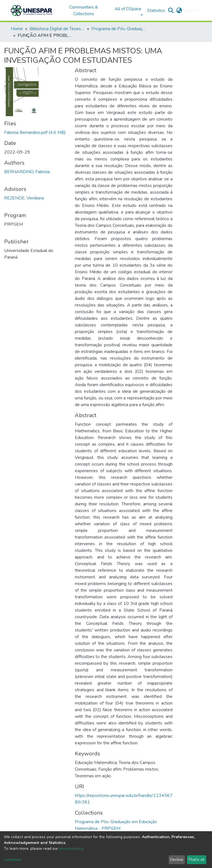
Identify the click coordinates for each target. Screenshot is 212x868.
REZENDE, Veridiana (24, 198)
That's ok (196, 860)
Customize (13, 860)
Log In (191, 11)
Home (17, 29)
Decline (177, 860)
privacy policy (71, 848)
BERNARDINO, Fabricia (27, 172)
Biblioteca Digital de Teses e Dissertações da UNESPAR (57, 29)
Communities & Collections (84, 11)
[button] (179, 11)
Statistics (156, 11)
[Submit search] (171, 11)
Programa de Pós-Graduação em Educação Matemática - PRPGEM (119, 29)
